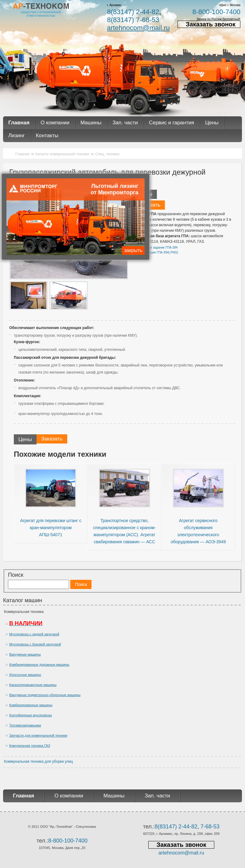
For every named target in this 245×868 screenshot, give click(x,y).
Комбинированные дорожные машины (39, 665)
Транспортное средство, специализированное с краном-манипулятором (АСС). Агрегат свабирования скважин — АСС (124, 531)
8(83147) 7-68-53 (133, 20)
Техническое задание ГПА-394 (156, 248)
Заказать (150, 205)
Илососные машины (25, 675)
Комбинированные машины (31, 705)
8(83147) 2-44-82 (133, 12)
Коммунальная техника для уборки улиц (38, 761)
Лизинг (17, 136)
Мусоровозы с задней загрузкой (34, 634)
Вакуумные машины (25, 654)
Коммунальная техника (24, 612)
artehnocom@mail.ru (138, 28)
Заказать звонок (211, 24)
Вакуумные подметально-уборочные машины (45, 695)
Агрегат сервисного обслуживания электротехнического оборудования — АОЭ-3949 (198, 531)
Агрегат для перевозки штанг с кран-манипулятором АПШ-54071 (51, 528)
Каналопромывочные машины (33, 685)
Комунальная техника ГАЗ (30, 746)
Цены (212, 123)
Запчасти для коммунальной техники (38, 735)
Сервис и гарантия (171, 123)
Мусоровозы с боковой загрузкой (35, 644)
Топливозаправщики (25, 725)
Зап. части (125, 123)
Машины (91, 123)
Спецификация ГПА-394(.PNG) (156, 252)
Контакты (47, 136)
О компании (55, 123)
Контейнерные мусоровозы (31, 715)
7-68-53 (210, 827)
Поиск (16, 575)
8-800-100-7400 (216, 12)
